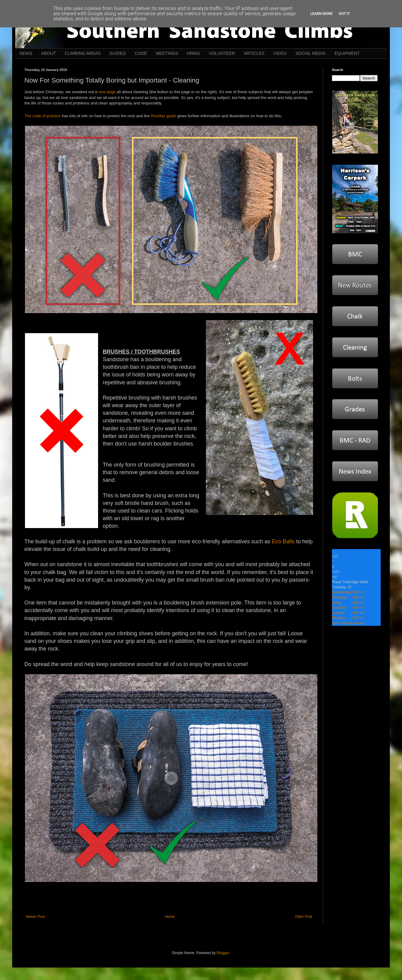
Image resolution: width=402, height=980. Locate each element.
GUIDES (118, 53)
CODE (141, 53)
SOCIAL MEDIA (310, 53)
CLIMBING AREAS (83, 53)
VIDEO (280, 53)
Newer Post (35, 917)
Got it (344, 14)
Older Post (303, 917)
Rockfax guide (164, 116)
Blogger (223, 953)
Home (170, 917)
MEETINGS (167, 53)
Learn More (322, 14)
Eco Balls (283, 541)
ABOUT (48, 53)
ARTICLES (254, 53)
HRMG (194, 53)
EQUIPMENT (347, 53)
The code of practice (43, 116)
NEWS (26, 53)
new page (107, 92)
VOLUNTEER (222, 53)
